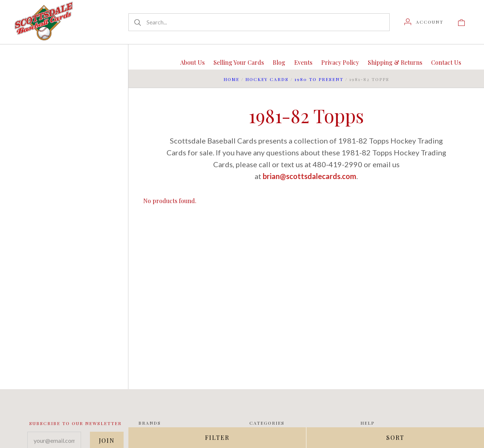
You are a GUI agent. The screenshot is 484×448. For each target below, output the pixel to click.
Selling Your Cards (239, 62)
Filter (217, 437)
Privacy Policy (340, 62)
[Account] (424, 22)
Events (303, 62)
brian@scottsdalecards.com (310, 176)
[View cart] (461, 22)
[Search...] (259, 22)
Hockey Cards (267, 79)
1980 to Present (319, 79)
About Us (192, 62)
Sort (395, 437)
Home (231, 79)
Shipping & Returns (395, 62)
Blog (279, 62)
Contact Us (446, 62)
